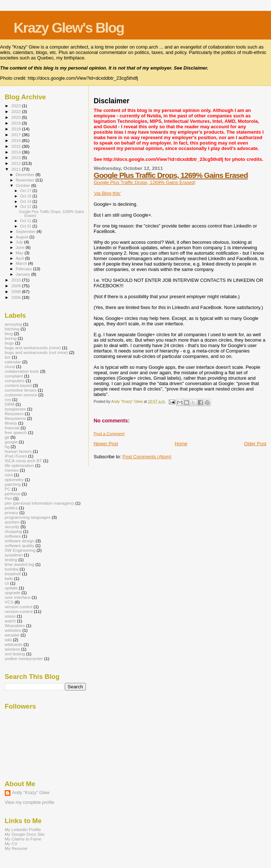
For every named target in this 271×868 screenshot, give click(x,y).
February (25, 269)
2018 (16, 129)
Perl (9, 498)
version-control (19, 611)
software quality (19, 545)
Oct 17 (26, 191)
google (11, 442)
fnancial (12, 428)
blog (9, 333)
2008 (16, 291)
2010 (16, 280)
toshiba (12, 569)
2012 (16, 163)
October (24, 185)
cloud (10, 366)
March (22, 263)
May (20, 253)
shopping (13, 531)
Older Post (255, 444)
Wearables (15, 625)
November (26, 180)
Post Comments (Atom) (147, 457)
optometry (14, 479)
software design (20, 541)
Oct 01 (26, 226)
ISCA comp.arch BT (23, 461)
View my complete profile (30, 802)
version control (18, 607)
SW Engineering (20, 550)
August (23, 237)
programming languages (28, 517)
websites (13, 630)
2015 (16, 146)
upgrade (12, 592)
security (12, 527)
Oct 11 (26, 221)
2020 (16, 117)
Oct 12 (26, 206)
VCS (9, 602)
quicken (12, 522)
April (20, 258)
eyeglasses (15, 409)
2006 (16, 297)
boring (11, 338)
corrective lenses (21, 390)
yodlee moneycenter (24, 658)
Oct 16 (26, 196)
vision (10, 616)
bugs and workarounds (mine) (33, 348)
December (26, 175)
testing (11, 560)
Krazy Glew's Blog (69, 28)
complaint (14, 376)
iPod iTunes (16, 456)
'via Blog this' (107, 193)
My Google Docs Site (25, 834)
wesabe (12, 635)
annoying (13, 324)
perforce (12, 494)
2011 (16, 169)
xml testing (15, 654)
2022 (16, 111)
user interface (18, 597)
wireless (12, 649)
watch (10, 621)
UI (7, 583)
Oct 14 (26, 201)
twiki (9, 578)
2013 (16, 157)
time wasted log (19, 564)
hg (7, 446)
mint (9, 475)
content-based (18, 385)
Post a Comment (109, 434)
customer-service (21, 395)
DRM (10, 404)
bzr (8, 357)
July (20, 242)
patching (13, 484)
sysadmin (14, 555)
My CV (11, 844)
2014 (16, 152)
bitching (12, 329)
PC (8, 489)
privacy (11, 512)
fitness (11, 423)
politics (11, 508)
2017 (16, 135)
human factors (18, 451)
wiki (8, 640)
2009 (16, 286)
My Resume (16, 848)
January (24, 274)
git (7, 437)
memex (12, 470)
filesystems (15, 418)
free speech (16, 432)
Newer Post (106, 444)
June (21, 247)
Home (181, 444)
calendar (13, 362)
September (26, 231)
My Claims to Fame (23, 839)
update (11, 588)
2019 (16, 123)
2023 (16, 106)
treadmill (13, 574)
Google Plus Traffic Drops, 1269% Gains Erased (170, 175)
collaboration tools (22, 371)
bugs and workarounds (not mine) (36, 352)
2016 (16, 140)
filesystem (14, 414)
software (13, 536)
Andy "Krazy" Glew (31, 793)
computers (15, 381)
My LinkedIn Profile (23, 829)
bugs (9, 343)
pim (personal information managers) (39, 503)
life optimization (19, 465)
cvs (8, 399)
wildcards (14, 644)
